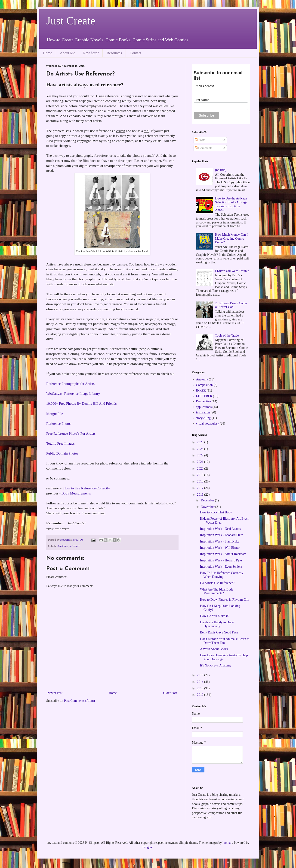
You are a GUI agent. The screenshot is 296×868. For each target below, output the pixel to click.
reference (75, 546)
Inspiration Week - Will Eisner (220, 548)
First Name (202, 100)
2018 (201, 481)
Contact (136, 53)
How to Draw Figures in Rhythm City (225, 600)
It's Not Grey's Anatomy (216, 665)
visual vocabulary (208, 423)
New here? (91, 53)
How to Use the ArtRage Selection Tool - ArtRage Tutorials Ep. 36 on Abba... (231, 204)
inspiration (203, 412)
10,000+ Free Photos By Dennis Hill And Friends (82, 403)
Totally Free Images (60, 443)
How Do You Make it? (215, 616)
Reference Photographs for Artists (70, 384)
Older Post (170, 693)
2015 (201, 675)
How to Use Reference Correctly (87, 488)
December (208, 500)
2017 (201, 488)
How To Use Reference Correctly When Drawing (222, 575)
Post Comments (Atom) (79, 701)
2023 (201, 449)
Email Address (204, 86)
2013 (201, 688)
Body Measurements (76, 493)
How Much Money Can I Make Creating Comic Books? (231, 239)
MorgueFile (55, 414)
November (208, 507)
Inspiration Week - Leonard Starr (221, 535)
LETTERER (204, 396)
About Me (67, 53)
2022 (201, 455)
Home (48, 53)
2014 (201, 682)
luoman (227, 843)
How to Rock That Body (216, 512)
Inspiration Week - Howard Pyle (221, 560)
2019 (201, 475)
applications (204, 407)
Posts (200, 140)
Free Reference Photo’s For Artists (71, 433)
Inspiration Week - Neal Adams (220, 529)
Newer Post (55, 693)
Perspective (204, 401)
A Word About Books (214, 649)
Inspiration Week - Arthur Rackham (223, 554)
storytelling (203, 418)
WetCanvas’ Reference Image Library (73, 393)
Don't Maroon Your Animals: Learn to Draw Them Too (225, 641)
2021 (201, 462)
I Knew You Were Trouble (232, 271)
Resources (114, 53)
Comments (203, 148)
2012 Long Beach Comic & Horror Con (231, 305)
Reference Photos (59, 423)
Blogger (148, 847)
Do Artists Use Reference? (217, 583)
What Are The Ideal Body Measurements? (217, 591)
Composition (204, 385)
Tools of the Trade (227, 336)
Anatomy (63, 546)
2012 (201, 695)
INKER (201, 390)
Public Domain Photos (62, 453)
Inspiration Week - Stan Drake (220, 541)
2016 (201, 495)
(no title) (221, 170)
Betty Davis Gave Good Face (219, 632)
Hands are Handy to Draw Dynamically (217, 624)
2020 (201, 469)
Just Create (71, 21)
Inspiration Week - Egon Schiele (221, 567)
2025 (201, 442)
